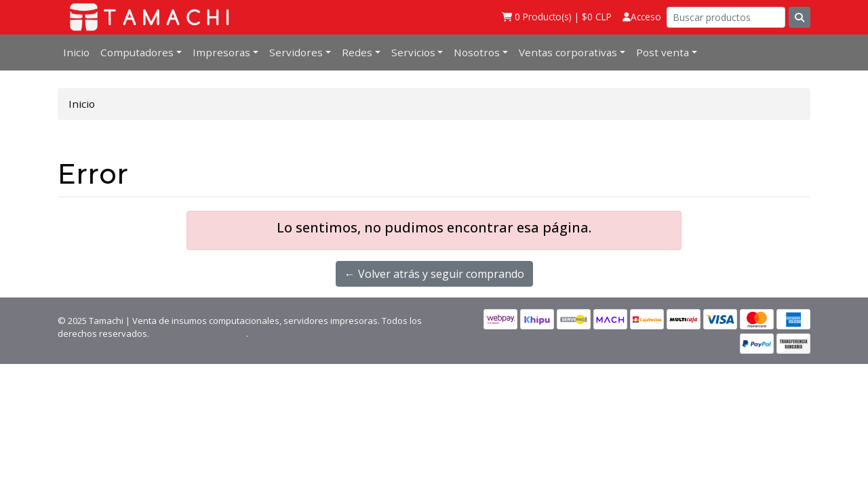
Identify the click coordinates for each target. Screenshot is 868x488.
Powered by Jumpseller (199, 333)
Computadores (137, 52)
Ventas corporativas (568, 52)
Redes (357, 52)
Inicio (76, 52)
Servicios (413, 52)
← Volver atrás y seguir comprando (434, 274)
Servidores (296, 52)
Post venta (663, 52)
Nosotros (477, 52)
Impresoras (221, 52)
